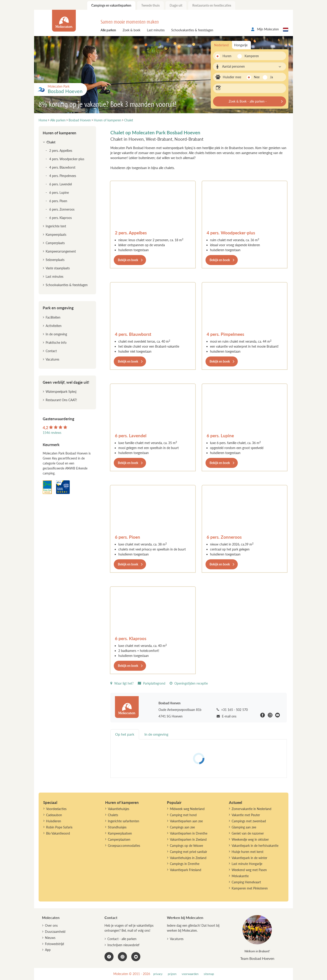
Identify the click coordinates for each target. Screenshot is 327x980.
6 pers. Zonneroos (224, 537)
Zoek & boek (131, 30)
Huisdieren (54, 821)
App (48, 950)
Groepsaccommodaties (124, 846)
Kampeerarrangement (61, 251)
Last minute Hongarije (247, 864)
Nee (257, 77)
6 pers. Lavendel (131, 436)
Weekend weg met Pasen (249, 870)
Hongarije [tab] (241, 45)
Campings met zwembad (249, 821)
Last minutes (156, 30)
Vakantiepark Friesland (186, 870)
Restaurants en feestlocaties (212, 5)
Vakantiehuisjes (119, 809)
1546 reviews (52, 433)
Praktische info (56, 343)
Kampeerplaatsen (120, 833)
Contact (51, 351)
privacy (158, 974)
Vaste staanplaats (58, 268)
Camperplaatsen (119, 839)
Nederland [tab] (221, 45)
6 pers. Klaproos (131, 638)
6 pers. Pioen (128, 537)
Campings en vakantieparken (111, 5)
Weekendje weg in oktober (250, 839)
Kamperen (250, 56)
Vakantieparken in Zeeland (188, 839)
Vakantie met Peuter (246, 815)
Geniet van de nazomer (248, 833)
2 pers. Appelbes (131, 233)
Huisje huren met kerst (248, 852)
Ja (271, 77)
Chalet (51, 142)
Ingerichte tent (56, 226)
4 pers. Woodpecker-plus (231, 233)
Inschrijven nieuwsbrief (123, 945)
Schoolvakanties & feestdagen (192, 30)
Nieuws (50, 938)
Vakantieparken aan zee (186, 821)
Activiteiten (54, 326)
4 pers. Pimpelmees (225, 334)
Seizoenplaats (55, 260)
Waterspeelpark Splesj (61, 392)
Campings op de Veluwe (186, 846)
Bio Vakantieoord (58, 833)
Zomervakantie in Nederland (251, 809)
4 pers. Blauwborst (133, 334)
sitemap (209, 974)
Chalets (113, 815)
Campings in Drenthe (185, 864)
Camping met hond (183, 815)
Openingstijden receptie (189, 683)
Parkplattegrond (152, 683)
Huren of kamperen (59, 133)
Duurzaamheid (55, 932)
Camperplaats (55, 243)
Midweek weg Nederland (187, 809)
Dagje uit (176, 5)
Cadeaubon (54, 815)
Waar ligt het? (122, 683)
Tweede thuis (150, 5)
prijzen (172, 974)
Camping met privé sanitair (188, 852)
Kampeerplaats (56, 235)
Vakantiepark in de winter (249, 858)
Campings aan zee (182, 827)
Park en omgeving (58, 308)
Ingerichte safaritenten (124, 821)
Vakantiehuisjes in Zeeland (188, 858)
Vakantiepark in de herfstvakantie (255, 846)
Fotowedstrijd (54, 944)
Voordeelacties (56, 809)
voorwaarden (190, 974)
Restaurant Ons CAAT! (61, 400)
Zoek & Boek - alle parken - (248, 101)
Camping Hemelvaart (246, 882)
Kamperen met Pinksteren (250, 888)
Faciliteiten (53, 317)
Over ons (51, 925)
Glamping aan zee (244, 827)
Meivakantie (240, 876)
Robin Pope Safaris (59, 827)
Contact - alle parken (122, 939)
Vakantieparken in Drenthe (189, 833)
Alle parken (108, 30)
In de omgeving (56, 334)
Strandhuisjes (117, 827)
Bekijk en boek (128, 260)
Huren (227, 56)
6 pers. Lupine (220, 436)
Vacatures (52, 359)
